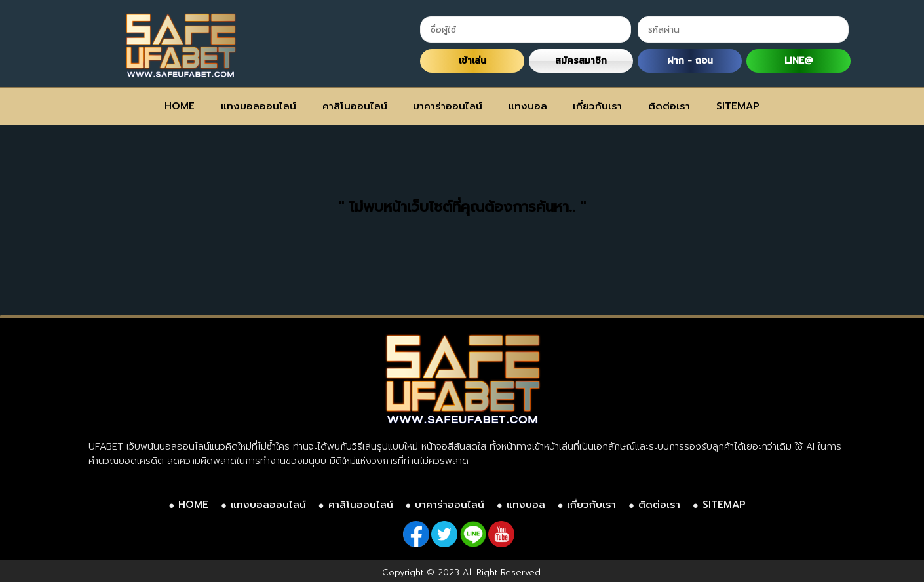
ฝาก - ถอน (690, 61)
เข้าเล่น (472, 61)
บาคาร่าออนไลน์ (448, 106)
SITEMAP (738, 106)
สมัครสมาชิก (581, 61)
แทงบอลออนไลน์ (259, 106)
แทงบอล (528, 106)
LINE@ (799, 61)
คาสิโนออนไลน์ (355, 106)
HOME (180, 106)
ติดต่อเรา (669, 106)
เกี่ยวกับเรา (597, 106)
